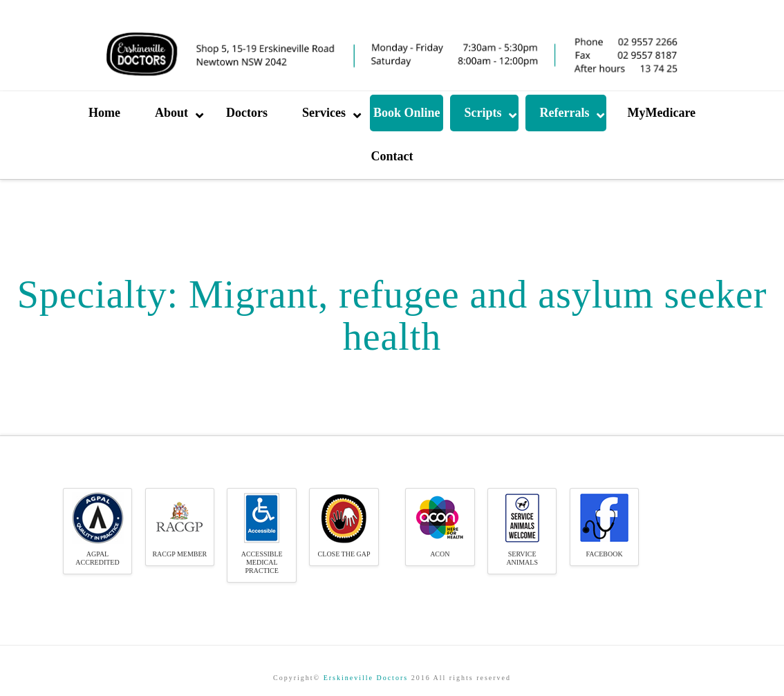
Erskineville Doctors (366, 678)
